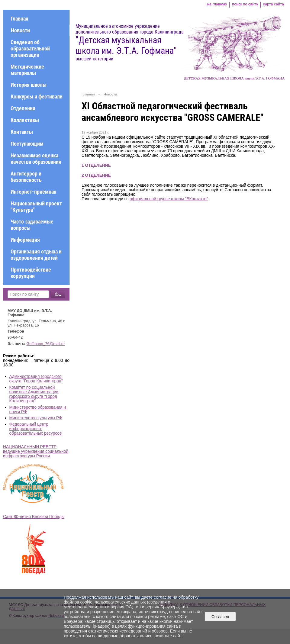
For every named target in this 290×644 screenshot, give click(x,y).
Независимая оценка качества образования (36, 159)
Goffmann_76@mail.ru (46, 344)
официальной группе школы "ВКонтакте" (169, 199)
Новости (20, 30)
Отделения (23, 108)
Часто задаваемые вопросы (32, 225)
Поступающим (27, 144)
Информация (25, 240)
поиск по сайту (245, 4)
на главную (217, 4)
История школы (29, 85)
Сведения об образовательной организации (30, 48)
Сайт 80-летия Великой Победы (34, 517)
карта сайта (274, 4)
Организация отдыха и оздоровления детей (36, 255)
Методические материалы (27, 70)
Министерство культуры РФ (36, 418)
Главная (19, 19)
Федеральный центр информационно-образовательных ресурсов (36, 429)
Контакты (22, 132)
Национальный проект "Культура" (36, 207)
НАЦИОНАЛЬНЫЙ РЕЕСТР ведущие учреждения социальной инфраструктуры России (36, 451)
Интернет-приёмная (34, 192)
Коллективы (25, 120)
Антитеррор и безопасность (26, 177)
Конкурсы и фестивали (37, 97)
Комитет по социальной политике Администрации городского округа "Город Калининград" (34, 394)
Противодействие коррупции (31, 273)
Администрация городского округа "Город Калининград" (36, 379)
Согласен (220, 617)
